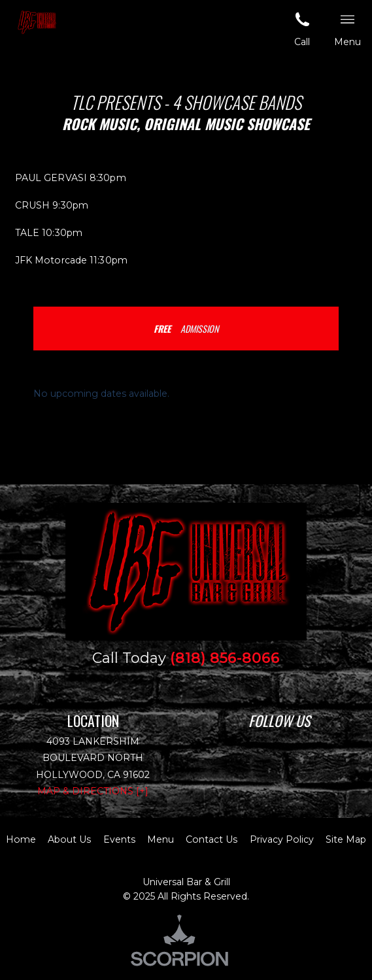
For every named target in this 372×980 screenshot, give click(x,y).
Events (119, 839)
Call (302, 28)
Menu (161, 839)
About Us (69, 839)
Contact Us (211, 839)
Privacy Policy (282, 839)
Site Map (346, 839)
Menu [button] (347, 28)
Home (21, 839)
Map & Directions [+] (93, 791)
